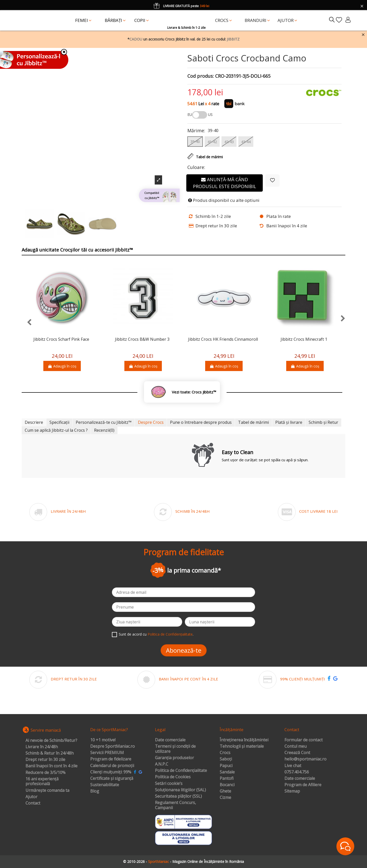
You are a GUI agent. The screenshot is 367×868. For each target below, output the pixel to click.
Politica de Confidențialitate (170, 634)
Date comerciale (170, 740)
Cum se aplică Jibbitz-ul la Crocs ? (56, 430)
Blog (95, 791)
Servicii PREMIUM (107, 753)
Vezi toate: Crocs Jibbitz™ (194, 392)
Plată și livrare (289, 422)
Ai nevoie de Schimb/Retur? (51, 741)
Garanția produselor (174, 758)
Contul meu (296, 746)
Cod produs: (201, 76)
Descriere (34, 422)
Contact (33, 803)
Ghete (225, 791)
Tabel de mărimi (253, 422)
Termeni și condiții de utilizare (175, 749)
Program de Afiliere (303, 785)
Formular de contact (304, 740)
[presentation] (27, 323)
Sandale (227, 772)
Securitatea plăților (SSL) (178, 796)
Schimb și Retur (323, 422)
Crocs (225, 753)
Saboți (226, 759)
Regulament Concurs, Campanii (175, 805)
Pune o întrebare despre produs (201, 422)
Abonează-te (184, 650)
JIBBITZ (233, 39)
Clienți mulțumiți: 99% (111, 772)
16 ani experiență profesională (42, 781)
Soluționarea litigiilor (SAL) (180, 790)
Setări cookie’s (169, 784)
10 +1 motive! (103, 740)
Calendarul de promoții (112, 766)
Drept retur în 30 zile (45, 760)
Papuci (226, 766)
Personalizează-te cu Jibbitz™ (104, 422)
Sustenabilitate (105, 785)
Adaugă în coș (62, 366)
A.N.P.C (162, 764)
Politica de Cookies (173, 777)
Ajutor (31, 797)
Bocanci (227, 785)
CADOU (136, 39)
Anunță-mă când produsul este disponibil (225, 183)
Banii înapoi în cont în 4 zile (51, 766)
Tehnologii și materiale (242, 746)
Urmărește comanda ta (47, 791)
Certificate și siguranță (112, 779)
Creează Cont (297, 753)
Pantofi (227, 779)
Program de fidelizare (111, 759)
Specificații (59, 422)
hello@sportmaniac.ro (305, 759)
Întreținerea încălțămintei (244, 740)
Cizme (225, 798)
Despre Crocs (151, 422)
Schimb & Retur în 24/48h (50, 753)
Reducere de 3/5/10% (45, 773)
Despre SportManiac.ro (113, 746)
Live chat (293, 766)
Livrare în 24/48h (42, 747)
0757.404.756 (297, 772)
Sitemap (292, 791)
